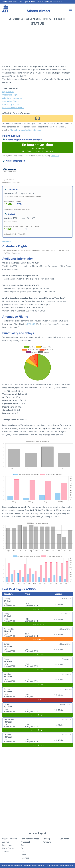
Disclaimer (26, 866)
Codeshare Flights (10, 95)
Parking (46, 839)
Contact (34, 866)
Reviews (47, 842)
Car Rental (65, 839)
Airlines (6, 851)
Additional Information (12, 98)
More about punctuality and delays (26, 130)
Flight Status (8, 92)
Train (23, 851)
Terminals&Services (30, 839)
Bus (22, 845)
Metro (23, 855)
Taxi (22, 848)
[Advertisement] (37, 46)
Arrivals (6, 842)
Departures (7, 845)
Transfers (25, 858)
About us (41, 866)
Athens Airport (38, 11)
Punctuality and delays (12, 104)
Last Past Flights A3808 (13, 108)
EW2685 (31, 324)
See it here (55, 156)
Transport (25, 842)
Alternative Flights (10, 101)
